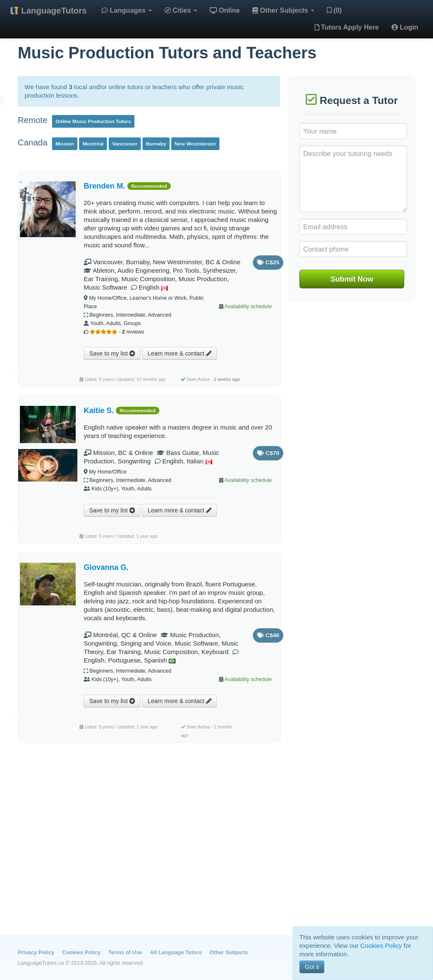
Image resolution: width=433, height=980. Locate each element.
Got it (312, 967)
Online (225, 10)
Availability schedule (248, 307)
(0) (334, 10)
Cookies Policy (81, 952)
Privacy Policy (36, 952)
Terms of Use (125, 952)
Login (405, 27)
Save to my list (112, 353)
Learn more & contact (180, 353)
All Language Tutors (176, 952)
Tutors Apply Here (347, 27)
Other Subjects (283, 10)
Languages (126, 10)
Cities (181, 10)
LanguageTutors (54, 11)
